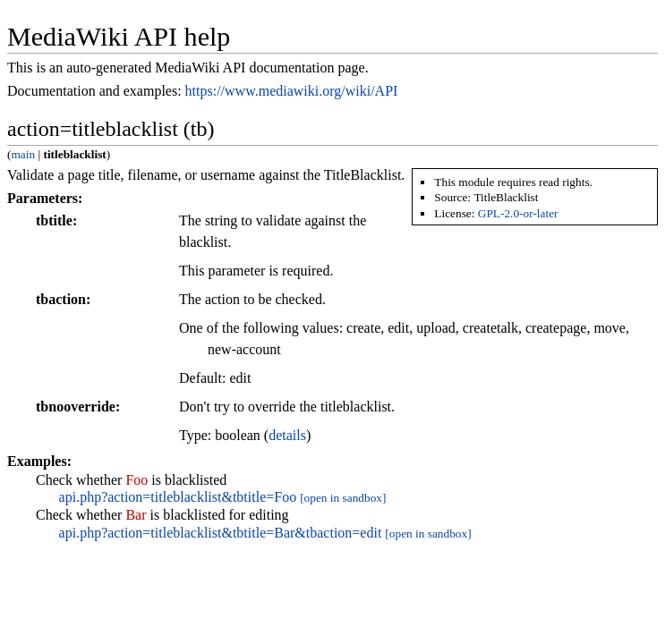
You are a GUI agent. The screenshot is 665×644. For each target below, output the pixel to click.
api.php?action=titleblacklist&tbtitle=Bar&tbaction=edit (221, 533)
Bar (136, 515)
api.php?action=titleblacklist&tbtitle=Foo (178, 497)
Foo (136, 480)
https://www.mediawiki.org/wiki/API (292, 91)
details (287, 435)
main (23, 154)
